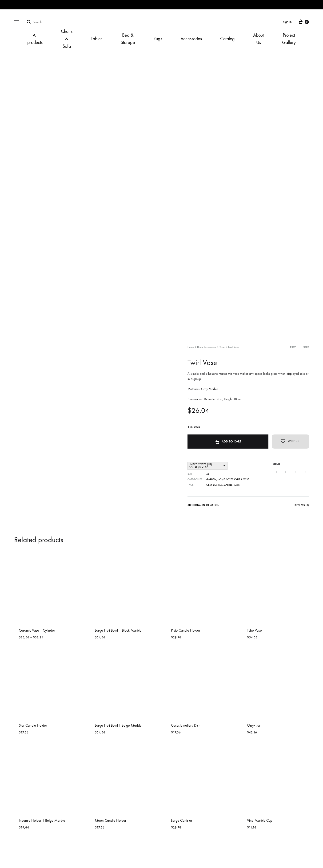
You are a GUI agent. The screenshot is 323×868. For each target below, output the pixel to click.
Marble (228, 485)
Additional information (203, 505)
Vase (222, 347)
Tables (97, 39)
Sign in (287, 22)
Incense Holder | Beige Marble (42, 820)
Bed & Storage (128, 39)
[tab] (203, 506)
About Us (258, 39)
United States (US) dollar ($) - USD (200, 466)
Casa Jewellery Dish (186, 725)
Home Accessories (207, 347)
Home (191, 347)
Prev (293, 347)
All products (35, 39)
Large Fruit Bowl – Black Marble (118, 630)
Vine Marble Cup (260, 820)
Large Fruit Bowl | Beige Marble (118, 725)
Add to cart (226, 441)
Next (306, 347)
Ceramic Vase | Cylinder (37, 630)
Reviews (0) (302, 505)
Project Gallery (289, 39)
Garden (211, 480)
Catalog (227, 39)
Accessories (191, 39)
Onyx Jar (254, 725)
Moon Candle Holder (111, 820)
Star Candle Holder (33, 725)
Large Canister (182, 820)
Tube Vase (254, 630)
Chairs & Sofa (67, 39)
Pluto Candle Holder (186, 630)
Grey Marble (214, 485)
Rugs (158, 39)
